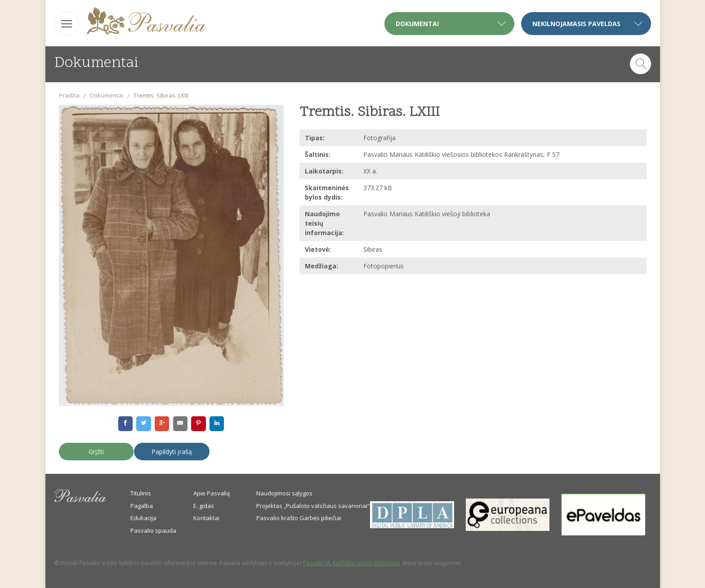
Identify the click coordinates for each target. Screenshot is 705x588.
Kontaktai (206, 518)
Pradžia (69, 95)
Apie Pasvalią (212, 493)
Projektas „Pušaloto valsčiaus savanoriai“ (313, 506)
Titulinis (141, 493)
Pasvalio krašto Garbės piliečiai (299, 518)
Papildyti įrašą (172, 452)
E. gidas (204, 506)
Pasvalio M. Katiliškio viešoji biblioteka (351, 563)
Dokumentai (107, 95)
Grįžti (96, 452)
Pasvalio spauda (153, 530)
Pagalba (142, 506)
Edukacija (143, 518)
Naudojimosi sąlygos (284, 493)
